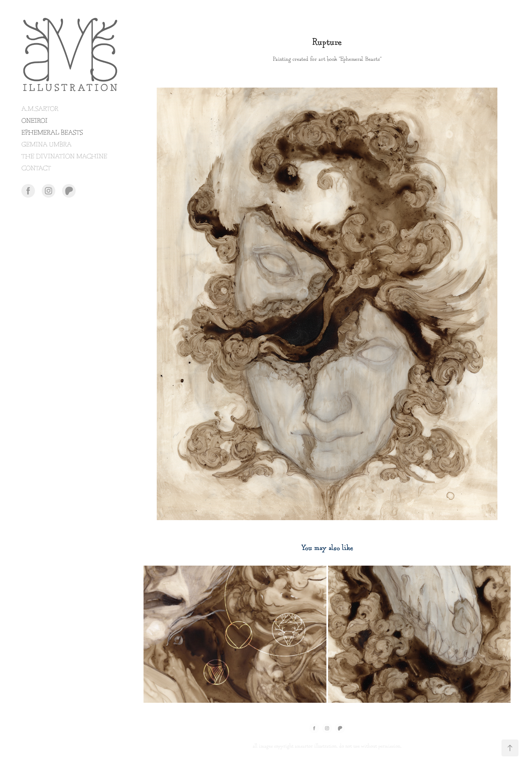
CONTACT (36, 169)
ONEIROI (34, 121)
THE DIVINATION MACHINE (64, 157)
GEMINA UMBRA (46, 145)
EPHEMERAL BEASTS (52, 133)
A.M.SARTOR (40, 109)
